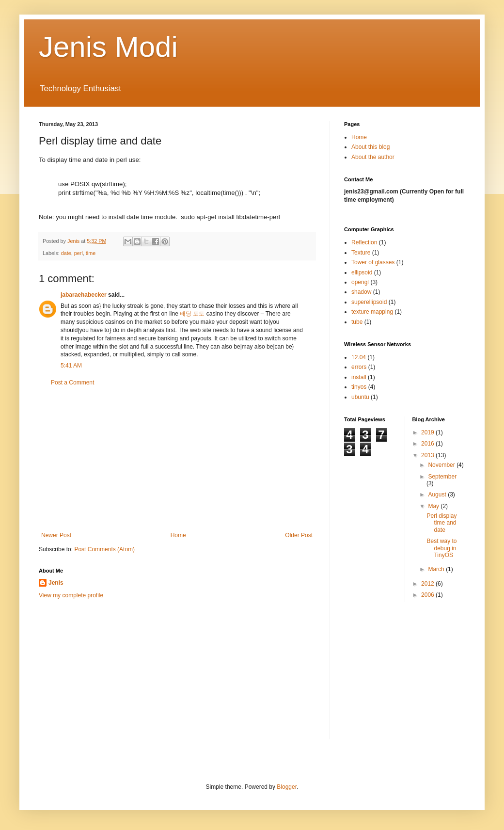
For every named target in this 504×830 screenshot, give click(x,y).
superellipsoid (369, 302)
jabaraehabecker (84, 295)
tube (357, 322)
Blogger (287, 787)
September (442, 477)
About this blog (370, 147)
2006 (428, 595)
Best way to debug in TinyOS (441, 548)
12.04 (359, 357)
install (359, 377)
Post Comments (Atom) (104, 549)
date (66, 253)
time (91, 253)
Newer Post (56, 535)
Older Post (299, 535)
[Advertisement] (177, 459)
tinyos (359, 387)
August (438, 495)
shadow (361, 292)
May (434, 506)
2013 (428, 455)
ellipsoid (362, 272)
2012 (428, 584)
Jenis (56, 583)
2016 (428, 444)
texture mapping (372, 312)
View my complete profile (71, 595)
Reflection (364, 242)
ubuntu (360, 397)
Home (178, 535)
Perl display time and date (441, 523)
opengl (360, 282)
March (437, 569)
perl (79, 253)
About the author (373, 157)
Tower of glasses (373, 262)
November (442, 465)
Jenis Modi (108, 47)
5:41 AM (71, 366)
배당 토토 (192, 314)
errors (359, 367)
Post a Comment (72, 383)
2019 (428, 432)
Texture (361, 253)
